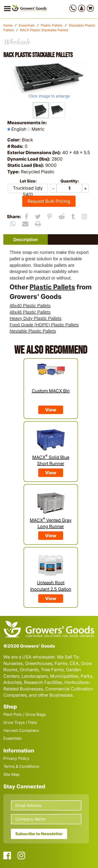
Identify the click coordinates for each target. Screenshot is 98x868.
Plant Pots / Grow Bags (25, 714)
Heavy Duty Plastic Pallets (35, 318)
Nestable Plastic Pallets (33, 331)
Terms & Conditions (21, 766)
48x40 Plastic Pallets (30, 306)
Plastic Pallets (52, 25)
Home (8, 25)
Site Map (11, 774)
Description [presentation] (26, 240)
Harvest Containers (21, 730)
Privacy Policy (16, 758)
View (51, 410)
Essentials (27, 25)
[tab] (26, 239)
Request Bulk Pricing (49, 201)
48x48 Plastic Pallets (30, 312)
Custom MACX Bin (51, 391)
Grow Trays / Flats (20, 722)
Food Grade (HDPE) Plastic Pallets (44, 325)
